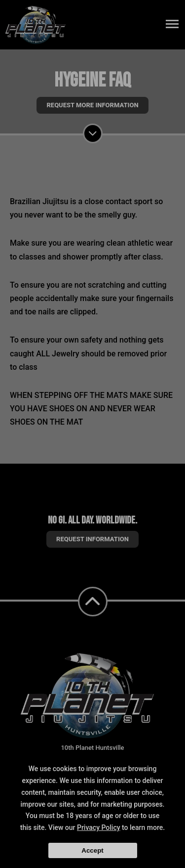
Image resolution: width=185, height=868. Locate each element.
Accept (92, 850)
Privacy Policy (99, 827)
